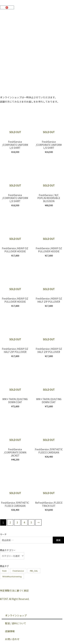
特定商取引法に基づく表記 (14, 590)
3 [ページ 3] (17, 522)
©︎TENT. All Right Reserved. (15, 599)
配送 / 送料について (16, 623)
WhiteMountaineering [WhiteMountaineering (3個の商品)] (12, 576)
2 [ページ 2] (10, 522)
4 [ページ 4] (24, 522)
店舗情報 (10, 631)
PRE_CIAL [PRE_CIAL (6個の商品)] (34, 571)
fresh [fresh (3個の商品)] (5, 571)
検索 (58, 540)
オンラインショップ (16, 615)
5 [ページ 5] (31, 522)
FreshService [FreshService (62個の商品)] (18, 571)
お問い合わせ (12, 639)
